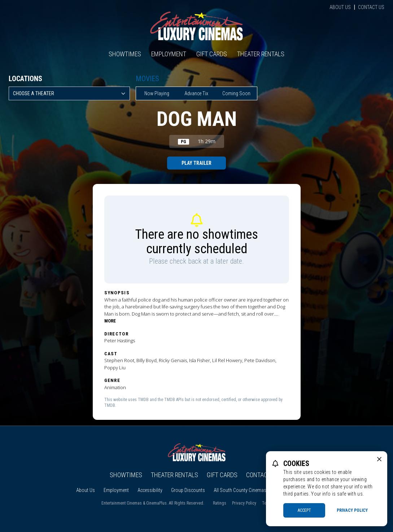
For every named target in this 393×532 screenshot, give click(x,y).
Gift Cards (212, 54)
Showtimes (125, 54)
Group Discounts (188, 490)
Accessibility (150, 490)
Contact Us (371, 7)
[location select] (69, 93)
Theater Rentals (261, 54)
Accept (304, 510)
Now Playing (157, 93)
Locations (25, 79)
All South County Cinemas (240, 490)
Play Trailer (196, 163)
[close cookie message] (379, 459)
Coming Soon (236, 93)
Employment (169, 54)
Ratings (220, 503)
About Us (340, 7)
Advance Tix (196, 93)
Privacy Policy (244, 503)
